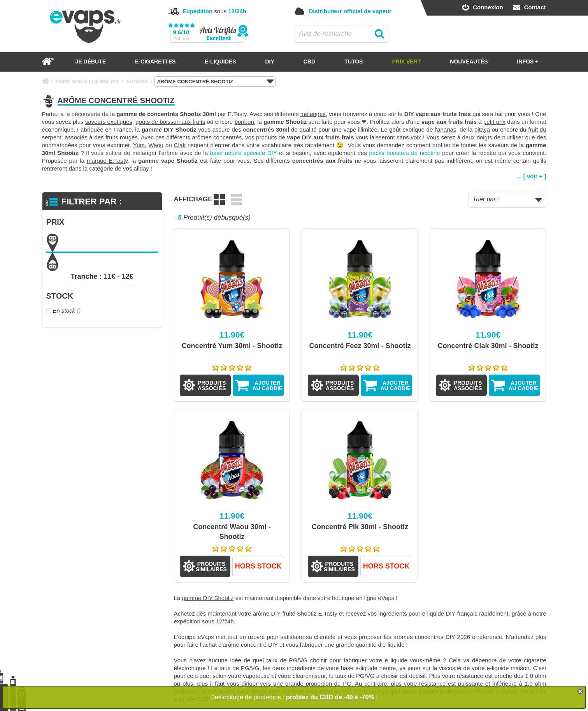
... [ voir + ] (531, 176)
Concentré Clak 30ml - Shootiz (488, 346)
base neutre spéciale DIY (244, 153)
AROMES (137, 82)
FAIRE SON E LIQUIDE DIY (87, 82)
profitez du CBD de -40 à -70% (330, 697)
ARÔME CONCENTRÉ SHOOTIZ (215, 82)
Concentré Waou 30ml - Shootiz (232, 532)
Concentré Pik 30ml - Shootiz (360, 527)
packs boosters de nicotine (405, 153)
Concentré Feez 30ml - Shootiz (360, 346)
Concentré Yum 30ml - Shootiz (232, 346)
